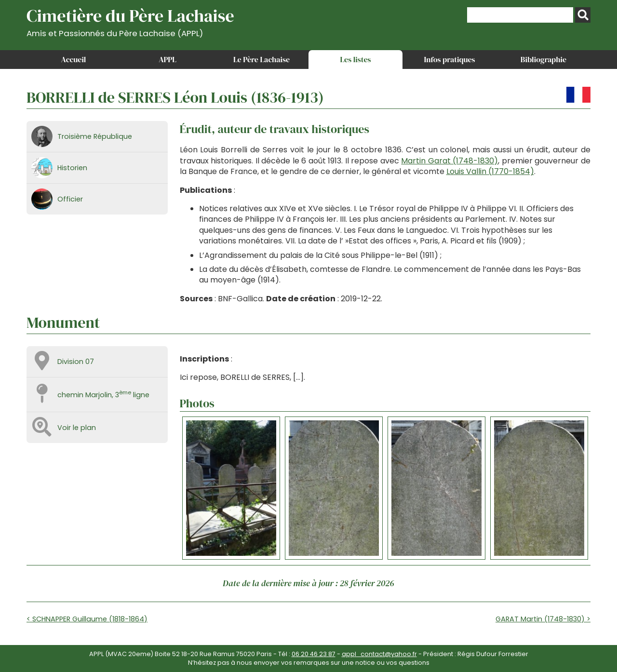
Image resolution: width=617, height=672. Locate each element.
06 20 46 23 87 (314, 654)
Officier (70, 199)
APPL (168, 59)
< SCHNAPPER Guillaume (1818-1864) (87, 619)
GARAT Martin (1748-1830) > (543, 619)
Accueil (74, 59)
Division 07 (76, 362)
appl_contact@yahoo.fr (379, 654)
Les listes (355, 59)
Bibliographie (543, 59)
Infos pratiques (449, 59)
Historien (72, 168)
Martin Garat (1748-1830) (449, 161)
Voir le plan (77, 428)
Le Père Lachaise (262, 59)
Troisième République (95, 136)
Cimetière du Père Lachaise (130, 21)
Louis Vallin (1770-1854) (490, 171)
